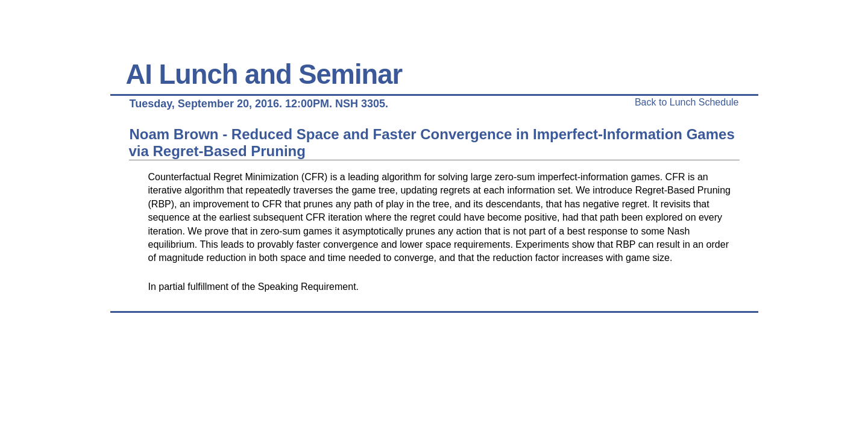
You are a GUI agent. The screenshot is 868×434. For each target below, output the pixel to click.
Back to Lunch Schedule (687, 102)
